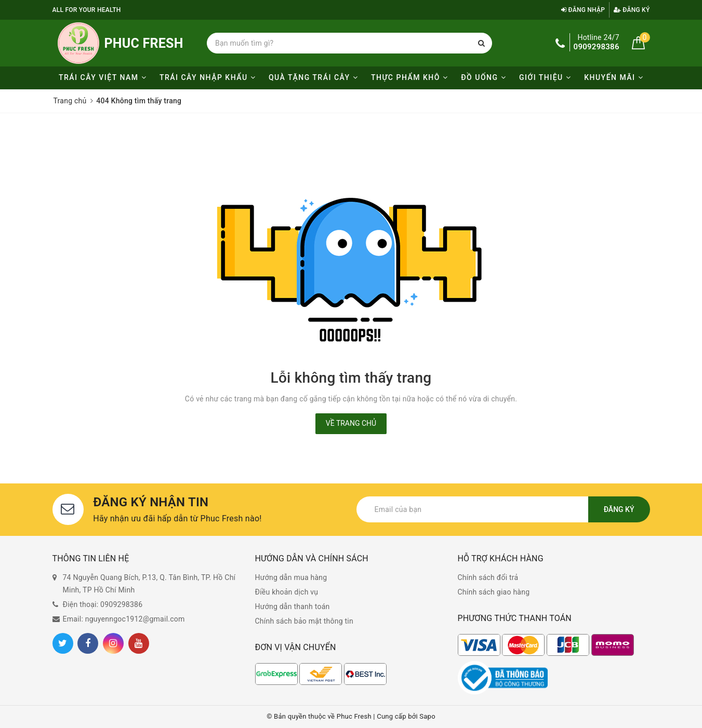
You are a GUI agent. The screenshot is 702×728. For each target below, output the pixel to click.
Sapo (427, 716)
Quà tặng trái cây (313, 77)
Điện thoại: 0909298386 (103, 604)
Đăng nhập (583, 10)
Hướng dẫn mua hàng (291, 577)
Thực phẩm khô (409, 77)
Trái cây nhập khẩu (208, 77)
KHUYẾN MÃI (614, 77)
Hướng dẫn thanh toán (293, 606)
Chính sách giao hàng (494, 592)
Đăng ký (632, 10)
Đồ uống (484, 77)
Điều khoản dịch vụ (287, 592)
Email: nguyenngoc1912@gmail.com (124, 619)
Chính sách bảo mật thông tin (304, 621)
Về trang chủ (351, 423)
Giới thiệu (545, 77)
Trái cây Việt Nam (103, 77)
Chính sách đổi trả (488, 577)
